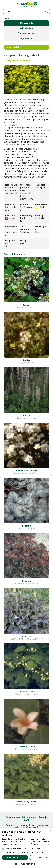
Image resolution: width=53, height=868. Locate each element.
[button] (27, 864)
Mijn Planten (27, 38)
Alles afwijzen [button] (40, 857)
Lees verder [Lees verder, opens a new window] (46, 844)
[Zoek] (27, 11)
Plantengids (27, 23)
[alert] (27, 848)
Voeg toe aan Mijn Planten (19, 60)
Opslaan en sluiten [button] (15, 857)
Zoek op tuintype (27, 33)
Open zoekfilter (14, 47)
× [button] (50, 831)
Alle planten (27, 28)
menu (4, 4)
